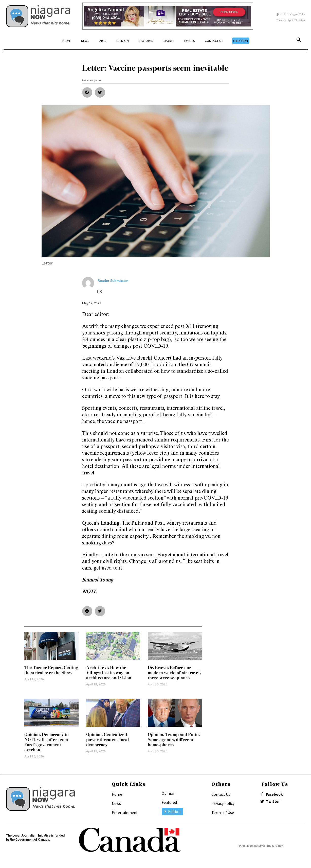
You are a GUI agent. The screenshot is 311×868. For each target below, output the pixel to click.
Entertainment (125, 812)
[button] (299, 41)
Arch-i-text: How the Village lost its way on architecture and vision (109, 672)
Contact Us (221, 794)
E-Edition (172, 811)
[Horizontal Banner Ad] (168, 16)
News (116, 803)
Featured (169, 802)
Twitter (275, 803)
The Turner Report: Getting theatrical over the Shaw (51, 670)
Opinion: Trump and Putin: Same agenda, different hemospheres (174, 739)
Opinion (169, 793)
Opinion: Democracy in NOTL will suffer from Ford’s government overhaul (47, 742)
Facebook (276, 795)
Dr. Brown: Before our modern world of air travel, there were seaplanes (174, 672)
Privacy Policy (223, 803)
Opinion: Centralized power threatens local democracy (108, 739)
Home (117, 794)
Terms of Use (223, 812)
